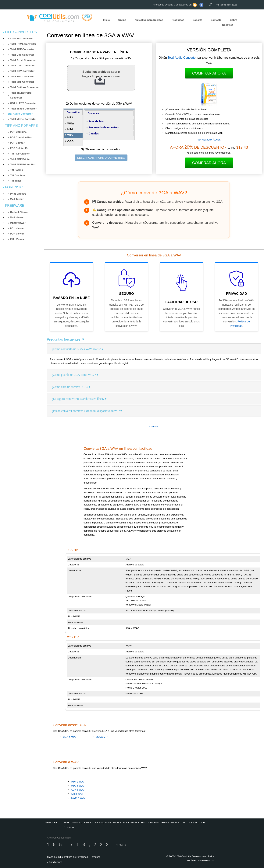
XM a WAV (77, 794)
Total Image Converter (23, 109)
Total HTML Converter (23, 44)
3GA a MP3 (70, 737)
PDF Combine (18, 132)
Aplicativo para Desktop (149, 20)
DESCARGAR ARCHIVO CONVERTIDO (101, 158)
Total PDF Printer (20, 159)
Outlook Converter (93, 823)
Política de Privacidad (76, 857)
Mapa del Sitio (55, 857)
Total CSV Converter (22, 71)
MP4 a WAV (78, 782)
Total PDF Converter (22, 49)
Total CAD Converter (22, 66)
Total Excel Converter (23, 60)
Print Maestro (18, 194)
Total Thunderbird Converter (21, 95)
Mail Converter (113, 823)
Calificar (154, 427)
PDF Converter (72, 823)
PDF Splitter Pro (20, 148)
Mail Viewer (17, 217)
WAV (70, 135)
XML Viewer (17, 239)
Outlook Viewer (19, 212)
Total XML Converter (22, 76)
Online (122, 20)
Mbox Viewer (18, 223)
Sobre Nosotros (230, 23)
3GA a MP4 (102, 737)
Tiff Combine (18, 175)
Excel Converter (170, 823)
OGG (71, 141)
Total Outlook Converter (24, 87)
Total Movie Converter (23, 119)
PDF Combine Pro (21, 137)
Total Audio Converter (19, 114)
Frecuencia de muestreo (104, 127)
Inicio (107, 20)
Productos (178, 20)
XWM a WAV (78, 798)
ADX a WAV (78, 790)
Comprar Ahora (209, 73)
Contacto (216, 20)
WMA (71, 123)
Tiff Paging (17, 170)
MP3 (70, 117)
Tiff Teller (16, 181)
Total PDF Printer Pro (23, 164)
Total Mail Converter (22, 82)
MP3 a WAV (78, 786)
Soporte (197, 20)
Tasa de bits (96, 121)
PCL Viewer (17, 228)
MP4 (70, 129)
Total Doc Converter (22, 55)
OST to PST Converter (23, 103)
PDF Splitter (17, 143)
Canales (94, 134)
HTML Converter (150, 823)
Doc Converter (131, 823)
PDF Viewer (17, 234)
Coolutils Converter (22, 38)
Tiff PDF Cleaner (20, 154)
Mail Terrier (17, 199)
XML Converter (189, 823)
